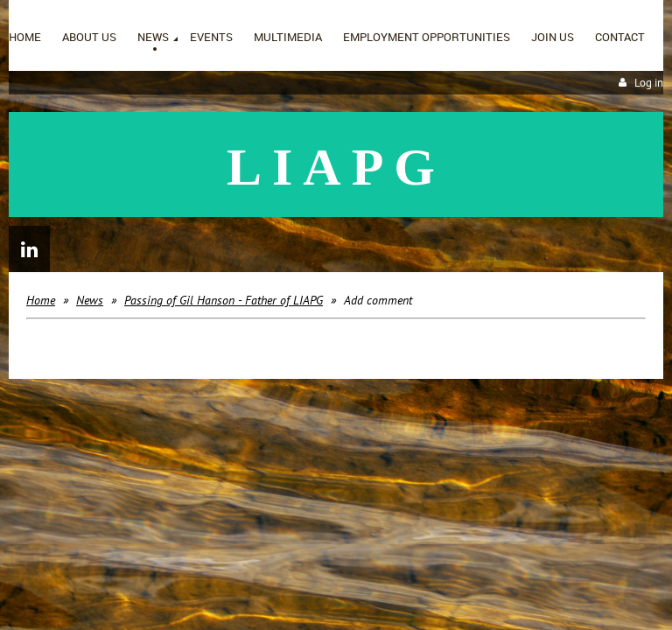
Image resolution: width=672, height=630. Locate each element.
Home (41, 300)
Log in (649, 83)
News (90, 300)
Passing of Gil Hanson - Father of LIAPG (224, 300)
